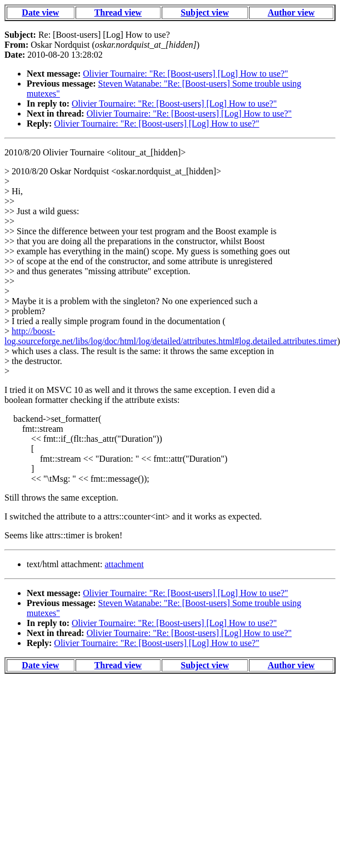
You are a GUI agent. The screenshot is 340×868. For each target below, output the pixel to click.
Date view (40, 12)
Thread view (118, 12)
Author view (291, 12)
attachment (124, 564)
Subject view (205, 12)
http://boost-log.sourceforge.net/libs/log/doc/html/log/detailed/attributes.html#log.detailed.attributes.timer (171, 336)
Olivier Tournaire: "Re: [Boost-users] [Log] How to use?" (185, 74)
